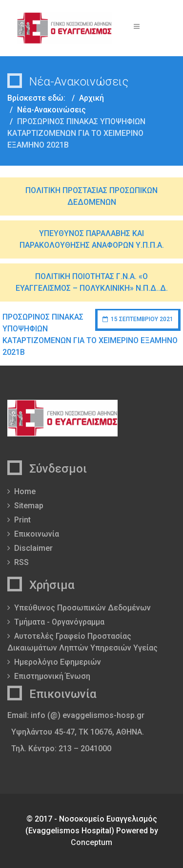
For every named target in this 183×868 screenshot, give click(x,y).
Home (25, 491)
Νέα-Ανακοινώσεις (51, 110)
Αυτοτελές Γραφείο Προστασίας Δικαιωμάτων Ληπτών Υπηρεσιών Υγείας (82, 642)
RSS (21, 562)
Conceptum (91, 842)
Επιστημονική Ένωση (52, 676)
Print (22, 520)
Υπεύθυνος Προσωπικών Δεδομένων (82, 608)
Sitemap (29, 506)
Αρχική (91, 98)
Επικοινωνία (37, 534)
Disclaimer (33, 548)
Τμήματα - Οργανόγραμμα (59, 622)
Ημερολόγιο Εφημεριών (58, 662)
